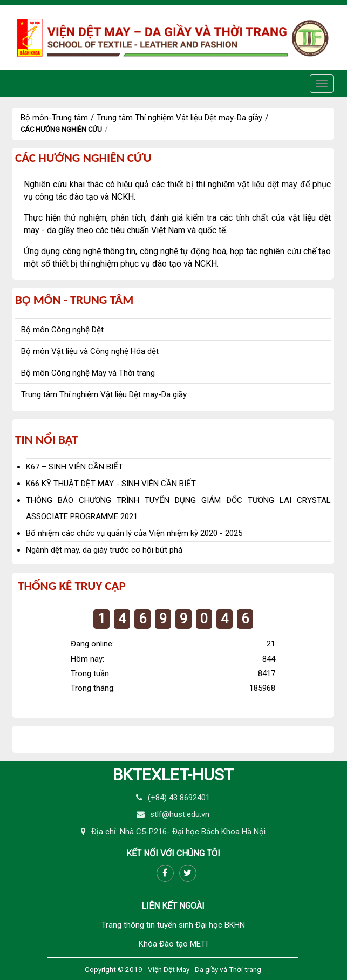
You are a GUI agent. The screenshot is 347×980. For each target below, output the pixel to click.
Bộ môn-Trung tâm (54, 118)
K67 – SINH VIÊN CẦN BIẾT (74, 467)
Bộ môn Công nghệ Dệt (62, 330)
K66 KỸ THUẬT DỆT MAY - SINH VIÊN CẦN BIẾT (111, 484)
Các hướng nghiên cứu (61, 129)
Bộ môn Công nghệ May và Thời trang (88, 373)
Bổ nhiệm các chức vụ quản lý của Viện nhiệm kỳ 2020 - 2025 (134, 533)
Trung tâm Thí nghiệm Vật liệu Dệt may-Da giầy (179, 118)
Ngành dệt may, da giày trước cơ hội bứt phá (104, 550)
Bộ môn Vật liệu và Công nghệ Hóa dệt (90, 351)
